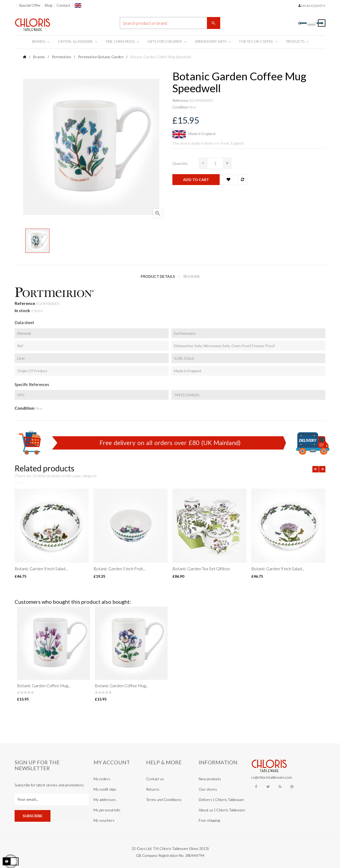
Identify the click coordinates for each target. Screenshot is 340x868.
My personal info (107, 810)
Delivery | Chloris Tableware (221, 800)
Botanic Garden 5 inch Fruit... (119, 569)
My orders (102, 779)
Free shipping (209, 820)
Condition (180, 107)
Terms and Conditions (164, 800)
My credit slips (105, 789)
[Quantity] (215, 163)
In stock (22, 310)
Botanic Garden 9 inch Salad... (41, 569)
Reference (180, 100)
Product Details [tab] (158, 276)
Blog (49, 5)
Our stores (208, 789)
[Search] (170, 23)
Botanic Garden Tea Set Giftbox (201, 569)
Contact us (155, 779)
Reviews (192, 276)
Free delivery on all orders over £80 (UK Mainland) (170, 443)
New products (210, 779)
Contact (63, 5)
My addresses (105, 800)
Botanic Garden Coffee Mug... (44, 685)
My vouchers (104, 820)
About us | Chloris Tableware (222, 810)
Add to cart (196, 180)
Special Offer (30, 5)
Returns (153, 789)
